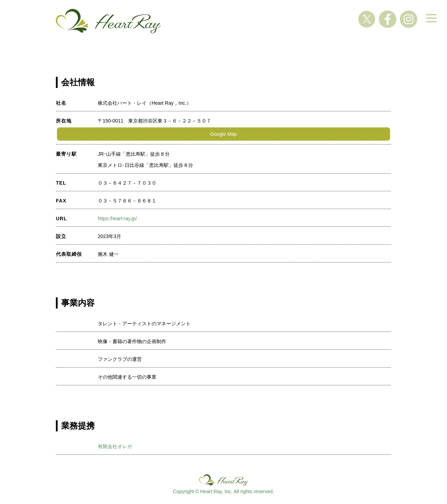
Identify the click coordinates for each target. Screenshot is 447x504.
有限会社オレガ (115, 446)
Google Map (223, 134)
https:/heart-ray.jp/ (117, 218)
